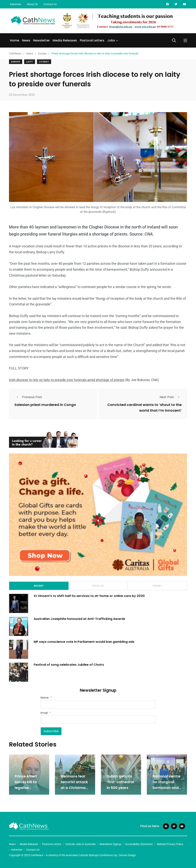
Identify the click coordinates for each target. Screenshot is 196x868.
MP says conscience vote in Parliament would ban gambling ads (84, 642)
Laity (30, 62)
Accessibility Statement (139, 844)
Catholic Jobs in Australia (80, 844)
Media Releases (65, 40)
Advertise (16, 4)
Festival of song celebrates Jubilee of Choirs (69, 665)
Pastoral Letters (92, 40)
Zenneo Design (127, 855)
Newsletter (41, 40)
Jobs (111, 40)
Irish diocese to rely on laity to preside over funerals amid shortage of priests (67, 380)
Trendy (157, 586)
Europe (16, 62)
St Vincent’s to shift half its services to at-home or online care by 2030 (89, 596)
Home (15, 40)
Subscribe (51, 731)
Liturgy (44, 62)
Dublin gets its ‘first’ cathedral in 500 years (120, 782)
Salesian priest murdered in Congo (45, 405)
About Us (32, 4)
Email (46, 713)
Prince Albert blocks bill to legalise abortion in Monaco (26, 788)
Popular (98, 586)
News (26, 40)
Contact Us (50, 4)
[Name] (98, 704)
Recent (39, 586)
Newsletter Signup (110, 844)
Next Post (171, 397)
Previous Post (28, 397)
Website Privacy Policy (170, 844)
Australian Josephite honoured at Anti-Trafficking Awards (80, 619)
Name (46, 698)
